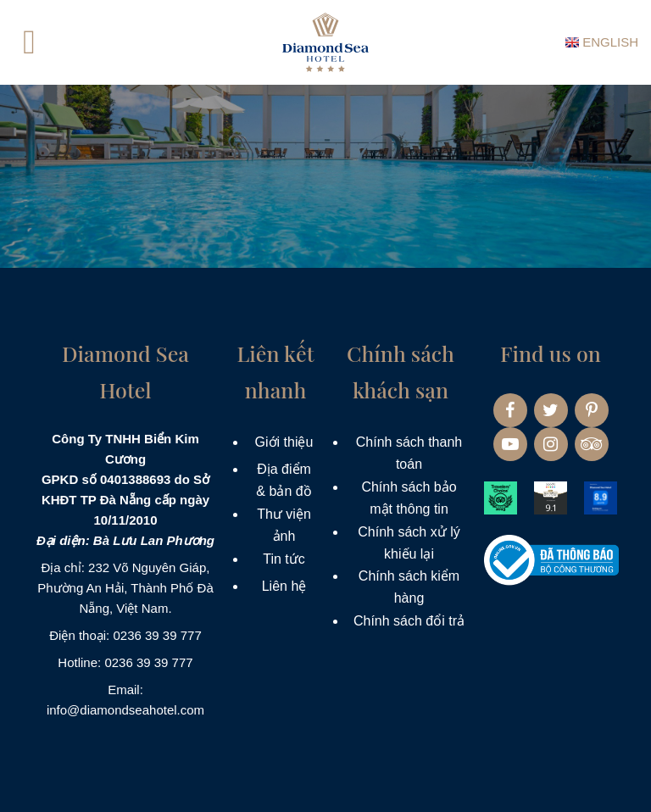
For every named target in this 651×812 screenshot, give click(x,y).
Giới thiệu (284, 442)
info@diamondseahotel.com (125, 710)
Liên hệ (284, 586)
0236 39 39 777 (157, 635)
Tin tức (284, 559)
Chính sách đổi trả (409, 621)
